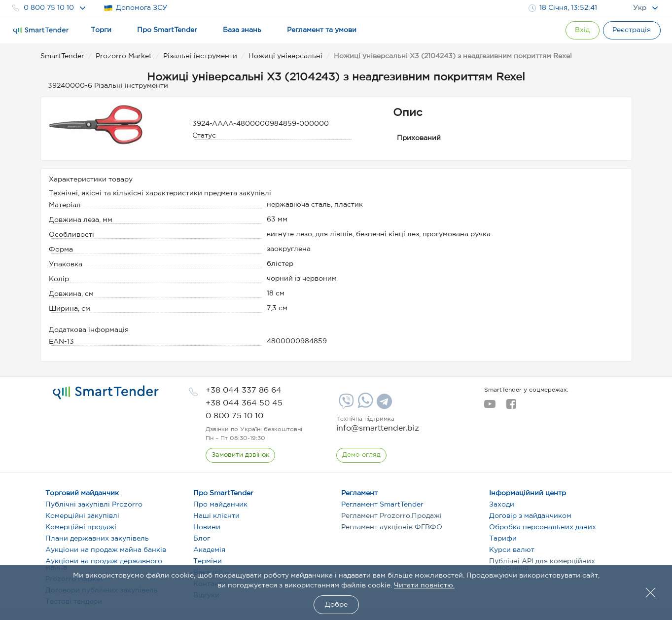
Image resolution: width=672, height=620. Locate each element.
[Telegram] (383, 405)
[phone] (244, 390)
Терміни (208, 561)
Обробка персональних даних (543, 527)
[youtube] (490, 407)
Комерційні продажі (81, 527)
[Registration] (630, 30)
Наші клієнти (216, 516)
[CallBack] (241, 455)
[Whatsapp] (364, 406)
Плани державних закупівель (97, 539)
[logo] (106, 393)
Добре (336, 605)
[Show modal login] (576, 30)
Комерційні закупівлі (82, 516)
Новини (207, 527)
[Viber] (345, 405)
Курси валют (512, 550)
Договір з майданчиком (530, 516)
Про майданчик (220, 505)
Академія (209, 550)
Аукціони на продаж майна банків (106, 550)
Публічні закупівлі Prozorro (94, 505)
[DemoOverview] (362, 455)
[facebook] (511, 407)
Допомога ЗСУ (135, 8)
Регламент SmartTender (382, 505)
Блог (202, 539)
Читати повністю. (424, 585)
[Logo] (41, 31)
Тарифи (503, 539)
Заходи (502, 505)
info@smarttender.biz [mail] (378, 428)
